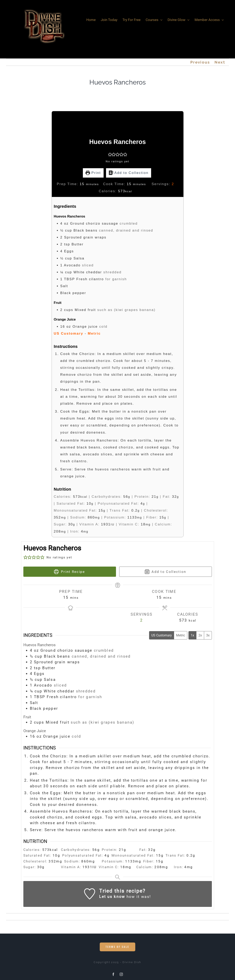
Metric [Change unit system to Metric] (181, 635)
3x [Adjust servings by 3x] (208, 635)
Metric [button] (94, 333)
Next (220, 62)
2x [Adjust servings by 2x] (200, 635)
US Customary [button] (69, 333)
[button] (110, 154)
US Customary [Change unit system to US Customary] (162, 635)
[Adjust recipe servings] (173, 184)
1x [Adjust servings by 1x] (192, 635)
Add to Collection (129, 173)
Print (93, 173)
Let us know (112, 897)
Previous (200, 62)
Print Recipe (69, 572)
